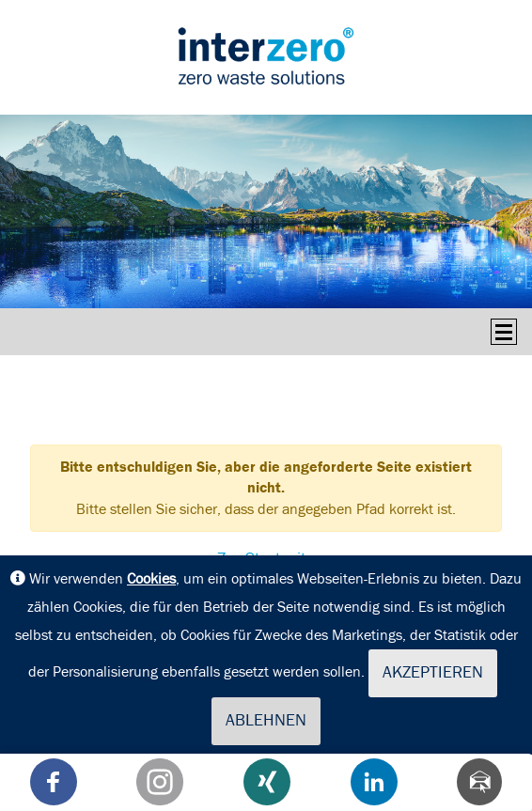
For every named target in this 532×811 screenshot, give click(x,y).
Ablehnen (266, 721)
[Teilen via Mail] (479, 782)
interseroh (266, 55)
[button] (54, 782)
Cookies (151, 579)
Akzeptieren (433, 673)
